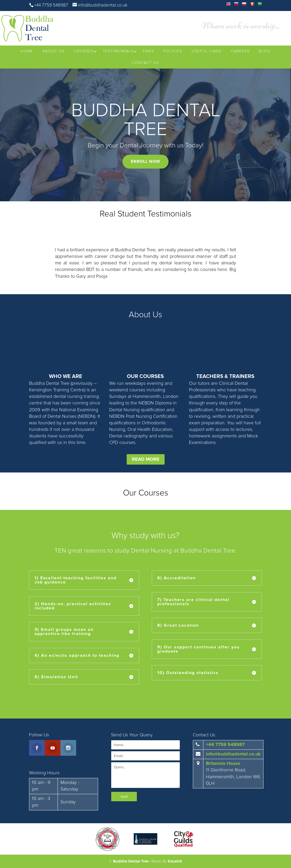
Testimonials (118, 51)
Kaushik (175, 861)
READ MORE (146, 459)
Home (27, 51)
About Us (54, 51)
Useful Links (207, 51)
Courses (84, 51)
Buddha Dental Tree (131, 861)
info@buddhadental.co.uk (233, 754)
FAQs (149, 51)
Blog (265, 51)
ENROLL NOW (145, 162)
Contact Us (145, 63)
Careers (240, 51)
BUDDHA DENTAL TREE (146, 120)
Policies (173, 51)
